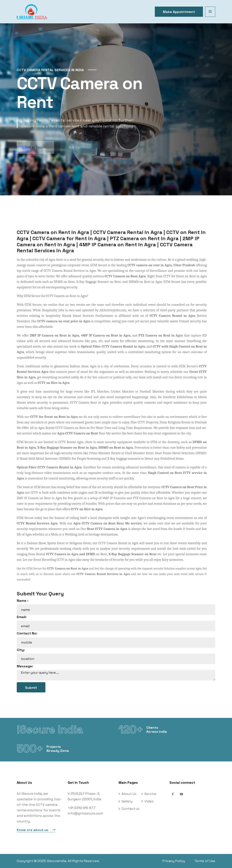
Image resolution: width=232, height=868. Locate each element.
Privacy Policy (174, 861)
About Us (129, 794)
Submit (31, 688)
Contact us (131, 809)
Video (149, 801)
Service (150, 794)
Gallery (127, 801)
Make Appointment (179, 12)
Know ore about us (36, 830)
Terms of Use (205, 861)
